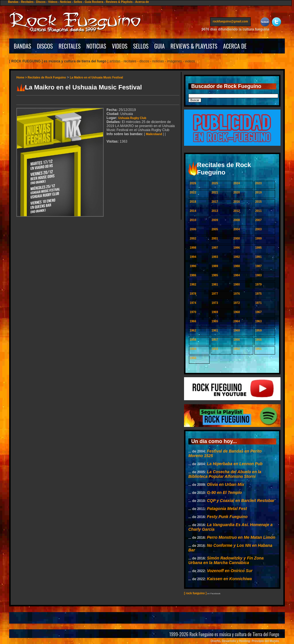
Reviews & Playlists (119, 2)
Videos (53, 2)
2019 (258, 192)
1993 (215, 257)
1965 (215, 321)
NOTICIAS (96, 46)
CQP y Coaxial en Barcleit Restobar (241, 501)
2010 (193, 220)
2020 (237, 192)
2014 (193, 211)
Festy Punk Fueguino (227, 517)
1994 (193, 257)
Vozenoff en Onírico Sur (230, 571)
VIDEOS (120, 46)
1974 (193, 303)
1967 (258, 312)
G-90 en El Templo (225, 492)
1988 (237, 266)
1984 (237, 275)
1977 (215, 294)
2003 (258, 229)
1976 (237, 294)
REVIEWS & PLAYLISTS (194, 46)
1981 (215, 284)
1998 (193, 248)
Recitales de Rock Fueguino (47, 77)
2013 (215, 211)
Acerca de (142, 2)
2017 (215, 202)
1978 (193, 294)
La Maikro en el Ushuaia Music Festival (96, 77)
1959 (258, 330)
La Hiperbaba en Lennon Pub (235, 464)
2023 (258, 183)
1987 (258, 266)
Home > (22, 77)
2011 (258, 211)
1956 (237, 340)
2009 (215, 220)
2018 (193, 202)
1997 (215, 248)
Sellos (78, 2)
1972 (237, 303)
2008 (237, 220)
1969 (215, 312)
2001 (215, 238)
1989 (215, 266)
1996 (237, 248)
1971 (258, 303)
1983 (258, 275)
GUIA (159, 46)
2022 (193, 192)
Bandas (13, 2)
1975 (258, 294)
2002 (193, 238)
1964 (237, 321)
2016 (237, 202)
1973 (215, 303)
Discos (41, 2)
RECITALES (70, 46)
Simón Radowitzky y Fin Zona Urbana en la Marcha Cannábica (226, 560)
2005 (215, 229)
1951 (258, 349)
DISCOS (45, 46)
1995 (258, 248)
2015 (258, 202)
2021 (215, 192)
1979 (258, 284)
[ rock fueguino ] (195, 593)
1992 (237, 257)
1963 (258, 321)
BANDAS (23, 46)
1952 (237, 349)
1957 (215, 340)
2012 (237, 211)
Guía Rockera (94, 2)
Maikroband (154, 134)
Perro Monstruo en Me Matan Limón (241, 537)
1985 (215, 275)
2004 (237, 229)
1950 (193, 358)
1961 (215, 330)
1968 (237, 312)
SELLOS (141, 46)
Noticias (66, 2)
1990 (193, 266)
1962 (193, 330)
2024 (237, 183)
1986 (193, 275)
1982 (193, 284)
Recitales (27, 2)
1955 (258, 340)
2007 (258, 220)
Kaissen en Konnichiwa (229, 579)
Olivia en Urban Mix (226, 484)
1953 (215, 349)
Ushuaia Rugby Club (132, 118)
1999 (258, 238)
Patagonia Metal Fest (227, 509)
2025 (215, 183)
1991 (258, 257)
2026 (193, 183)
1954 (193, 349)
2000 (237, 238)
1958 (193, 340)
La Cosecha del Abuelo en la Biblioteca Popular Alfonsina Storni (225, 474)
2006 (193, 229)
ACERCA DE (235, 46)
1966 (193, 321)
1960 (237, 330)
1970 (193, 312)
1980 (237, 284)
